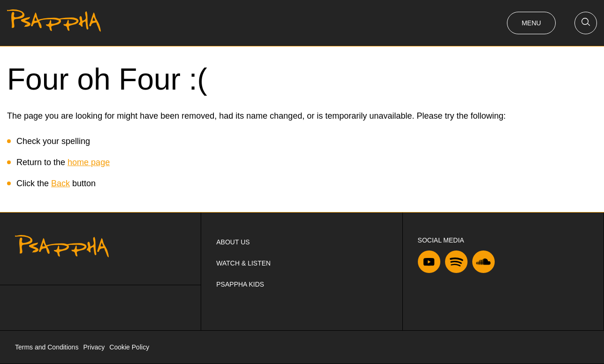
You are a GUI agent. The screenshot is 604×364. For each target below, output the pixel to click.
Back (60, 183)
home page (89, 162)
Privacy (94, 347)
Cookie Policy (129, 347)
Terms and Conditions (47, 347)
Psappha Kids (240, 284)
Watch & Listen (243, 263)
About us (233, 242)
